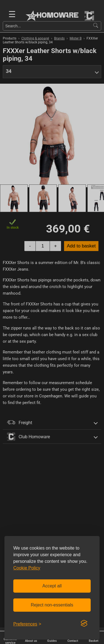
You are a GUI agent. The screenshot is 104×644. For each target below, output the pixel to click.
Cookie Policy (27, 568)
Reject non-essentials (52, 605)
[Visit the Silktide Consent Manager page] (84, 624)
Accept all (52, 586)
